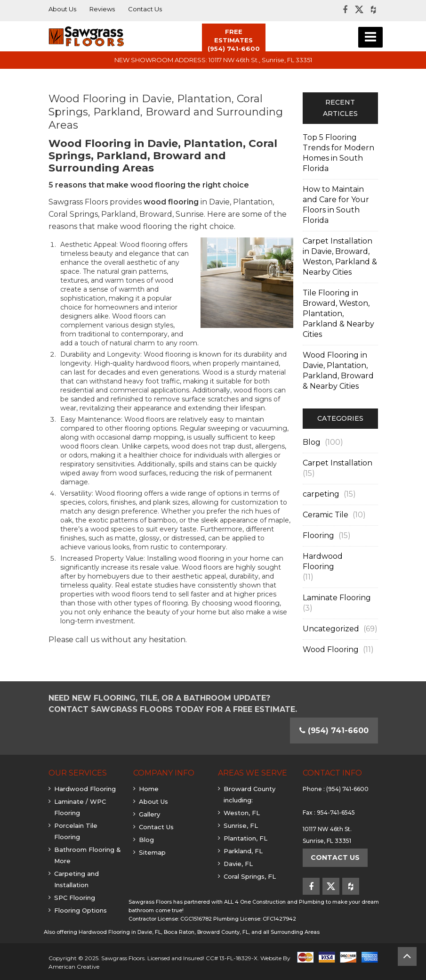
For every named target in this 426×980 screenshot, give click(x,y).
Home (149, 789)
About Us (153, 801)
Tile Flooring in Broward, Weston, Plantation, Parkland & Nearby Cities (338, 314)
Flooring (318, 535)
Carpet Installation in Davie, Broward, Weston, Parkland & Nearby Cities (340, 257)
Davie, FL (238, 864)
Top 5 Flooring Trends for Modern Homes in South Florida (338, 153)
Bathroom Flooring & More (88, 855)
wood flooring (171, 202)
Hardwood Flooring (323, 561)
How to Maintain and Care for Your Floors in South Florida (336, 205)
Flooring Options (80, 910)
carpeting (321, 494)
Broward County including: (249, 794)
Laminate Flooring (337, 598)
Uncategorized (331, 629)
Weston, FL (242, 813)
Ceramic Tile (326, 515)
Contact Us (156, 827)
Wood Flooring (331, 649)
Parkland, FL (243, 851)
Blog (312, 442)
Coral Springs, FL (250, 876)
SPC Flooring (75, 898)
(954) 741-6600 (347, 789)
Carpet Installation (338, 463)
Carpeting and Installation (76, 879)
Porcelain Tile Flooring (76, 831)
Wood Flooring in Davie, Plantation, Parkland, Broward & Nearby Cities (338, 371)
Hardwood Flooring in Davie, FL (120, 932)
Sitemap (152, 852)
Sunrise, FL (241, 825)
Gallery (149, 814)
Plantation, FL (245, 838)
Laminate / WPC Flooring (80, 807)
